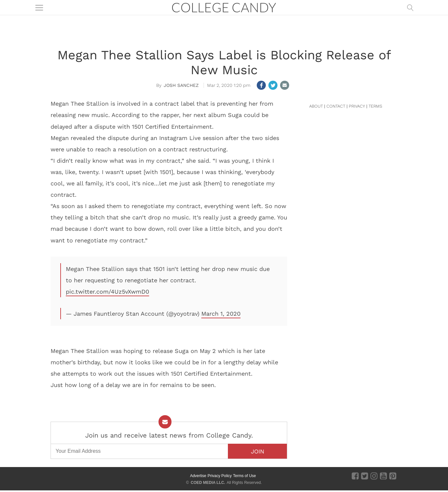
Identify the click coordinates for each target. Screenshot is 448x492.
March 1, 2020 (221, 314)
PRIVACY (357, 106)
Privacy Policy (220, 476)
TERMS (375, 106)
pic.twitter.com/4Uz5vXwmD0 (107, 292)
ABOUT (316, 106)
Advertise (198, 476)
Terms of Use (245, 476)
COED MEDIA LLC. (208, 483)
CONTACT (336, 106)
